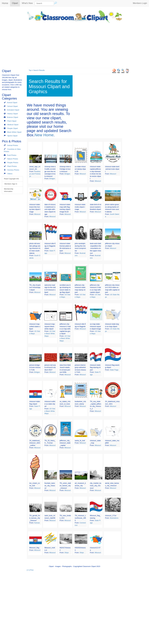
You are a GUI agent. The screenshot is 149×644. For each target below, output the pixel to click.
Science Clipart (12, 117)
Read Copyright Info (11, 179)
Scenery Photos (13, 170)
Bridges (52, 179)
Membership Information (9, 190)
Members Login (140, 3)
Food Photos (12, 155)
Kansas (37, 523)
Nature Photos (13, 159)
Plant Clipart (12, 121)
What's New (27, 3)
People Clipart (13, 128)
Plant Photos (12, 166)
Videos (10, 174)
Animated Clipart (13, 110)
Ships (67, 553)
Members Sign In (11, 184)
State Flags (114, 370)
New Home (44, 135)
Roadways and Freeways (35, 174)
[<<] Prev (30, 570)
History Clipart (13, 114)
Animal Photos (13, 145)
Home (5, 3)
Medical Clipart (13, 125)
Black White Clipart (14, 132)
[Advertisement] (74, 45)
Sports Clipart (12, 136)
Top (30, 70)
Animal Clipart (12, 103)
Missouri (83, 174)
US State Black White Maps (50, 334)
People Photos (13, 163)
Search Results (39, 70)
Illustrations (114, 518)
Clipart (16, 3)
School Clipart (13, 106)
